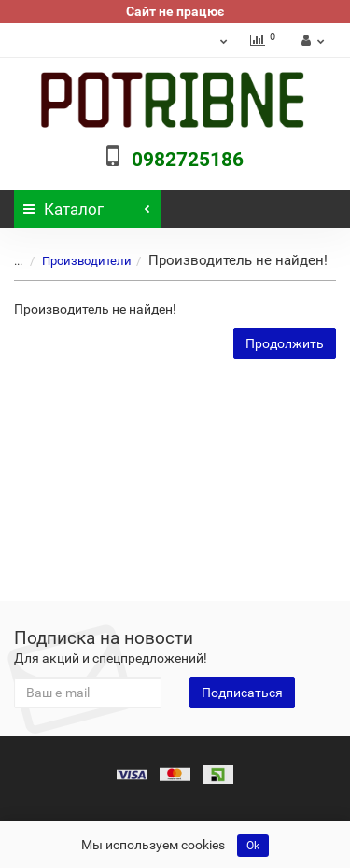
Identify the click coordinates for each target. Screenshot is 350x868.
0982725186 (188, 160)
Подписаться (242, 693)
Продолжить (285, 343)
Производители (76, 261)
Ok (253, 846)
